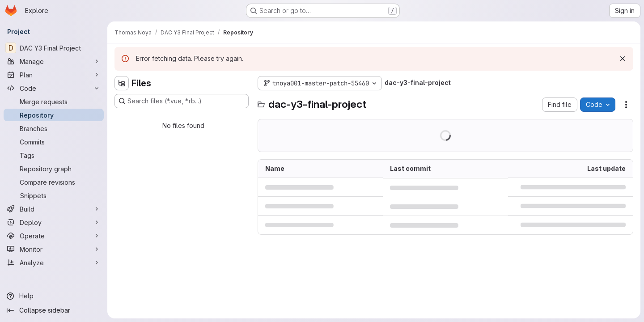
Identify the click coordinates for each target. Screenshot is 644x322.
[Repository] (54, 115)
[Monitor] (54, 249)
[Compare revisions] (54, 182)
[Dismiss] (623, 59)
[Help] (54, 296)
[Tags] (54, 155)
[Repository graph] (54, 169)
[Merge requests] (54, 102)
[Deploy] (54, 222)
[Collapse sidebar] (54, 310)
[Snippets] (54, 195)
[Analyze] (54, 263)
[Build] (54, 209)
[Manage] (54, 61)
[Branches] (54, 128)
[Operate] (54, 236)
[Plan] (54, 75)
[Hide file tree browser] (122, 83)
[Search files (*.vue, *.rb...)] (182, 101)
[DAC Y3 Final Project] (54, 48)
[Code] (54, 88)
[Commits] (54, 142)
